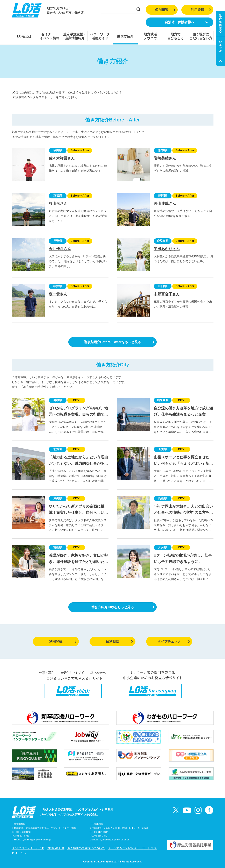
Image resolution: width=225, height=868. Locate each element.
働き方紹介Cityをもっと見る (123, 607)
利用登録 (201, 10)
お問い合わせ (56, 848)
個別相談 (165, 10)
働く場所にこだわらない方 (201, 36)
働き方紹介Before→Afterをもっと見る (119, 342)
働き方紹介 (125, 36)
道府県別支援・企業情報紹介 (75, 36)
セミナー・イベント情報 (49, 36)
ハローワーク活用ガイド (100, 36)
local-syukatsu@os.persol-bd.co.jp (34, 840)
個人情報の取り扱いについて (86, 848)
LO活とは (24, 36)
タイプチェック (174, 641)
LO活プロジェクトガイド (28, 848)
